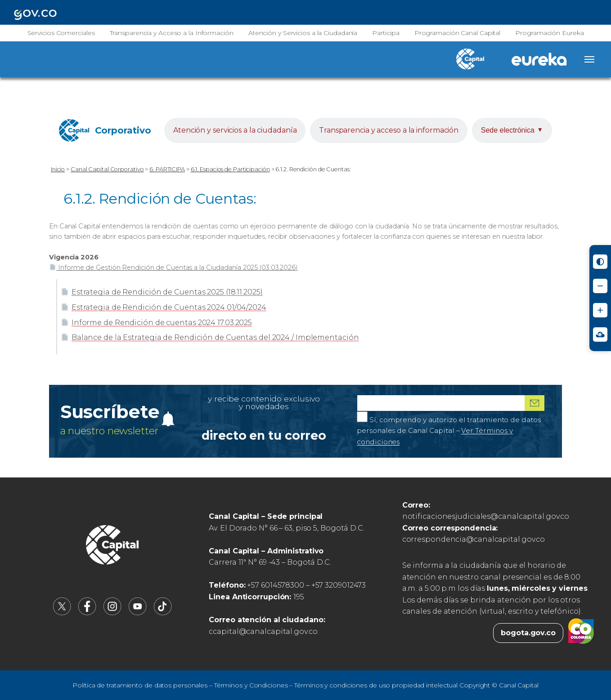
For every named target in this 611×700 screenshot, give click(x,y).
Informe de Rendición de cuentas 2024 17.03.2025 (156, 323)
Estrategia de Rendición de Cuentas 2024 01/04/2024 (164, 307)
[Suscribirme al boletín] (535, 403)
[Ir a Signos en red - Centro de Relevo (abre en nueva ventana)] (600, 334)
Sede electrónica (512, 130)
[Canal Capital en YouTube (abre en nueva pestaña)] (138, 613)
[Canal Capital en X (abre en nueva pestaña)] (62, 613)
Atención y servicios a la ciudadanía (235, 130)
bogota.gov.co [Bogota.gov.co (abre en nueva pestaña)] (528, 633)
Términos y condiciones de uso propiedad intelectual (376, 685)
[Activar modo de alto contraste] (600, 262)
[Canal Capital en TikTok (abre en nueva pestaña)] (163, 613)
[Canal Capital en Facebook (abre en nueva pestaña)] (87, 613)
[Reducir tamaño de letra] (600, 286)
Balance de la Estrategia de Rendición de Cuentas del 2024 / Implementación (210, 337)
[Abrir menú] (589, 59)
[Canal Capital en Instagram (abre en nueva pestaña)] (112, 613)
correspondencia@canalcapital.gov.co (474, 539)
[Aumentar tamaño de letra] (600, 310)
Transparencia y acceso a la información (389, 130)
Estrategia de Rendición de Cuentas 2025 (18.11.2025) (162, 292)
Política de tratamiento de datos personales (140, 685)
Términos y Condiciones (251, 685)
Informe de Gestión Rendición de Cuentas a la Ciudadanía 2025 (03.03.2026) (174, 268)
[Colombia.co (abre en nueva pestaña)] (581, 633)
